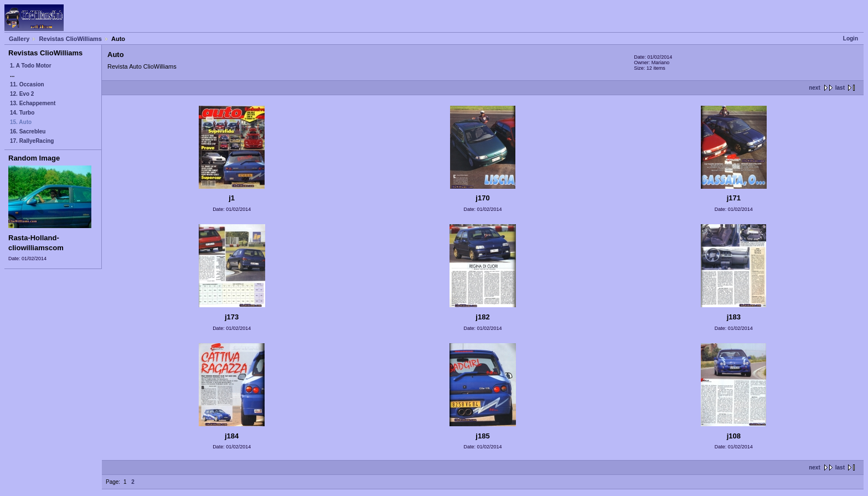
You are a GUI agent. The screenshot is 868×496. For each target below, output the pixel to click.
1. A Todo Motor (31, 66)
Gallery (19, 39)
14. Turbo (22, 113)
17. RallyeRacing (32, 141)
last (840, 88)
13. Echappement (33, 103)
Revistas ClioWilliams (70, 39)
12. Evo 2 (22, 94)
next (815, 88)
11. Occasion (27, 84)
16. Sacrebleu (28, 131)
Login (851, 38)
